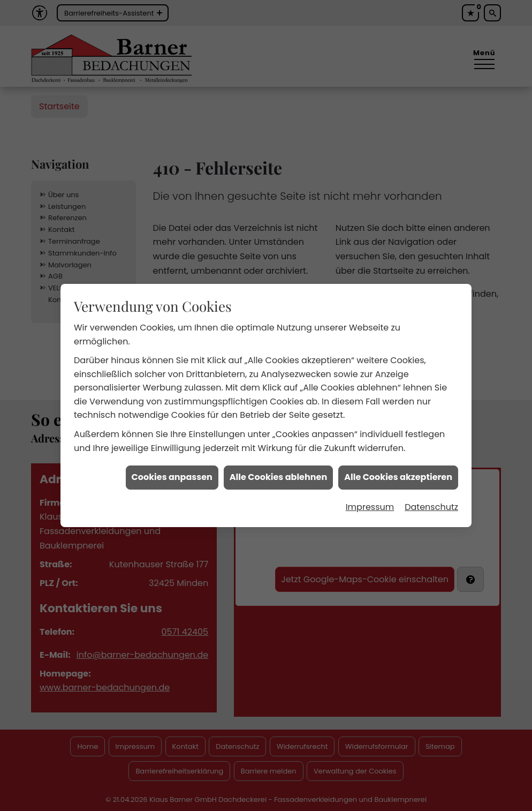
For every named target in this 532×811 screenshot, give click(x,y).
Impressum (370, 498)
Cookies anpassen (172, 469)
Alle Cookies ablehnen (278, 469)
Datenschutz (431, 498)
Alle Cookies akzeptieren (398, 469)
